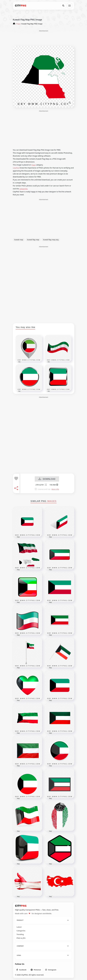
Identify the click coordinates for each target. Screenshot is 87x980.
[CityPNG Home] (21, 6)
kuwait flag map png (51, 240)
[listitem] (21, 970)
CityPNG (16, 168)
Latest (19, 927)
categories (23, 189)
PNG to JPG (21, 938)
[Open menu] (70, 6)
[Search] (63, 6)
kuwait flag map (33, 240)
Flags (33, 165)
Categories (21, 931)
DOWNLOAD (47, 479)
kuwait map (19, 240)
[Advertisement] (44, 38)
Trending (20, 934)
